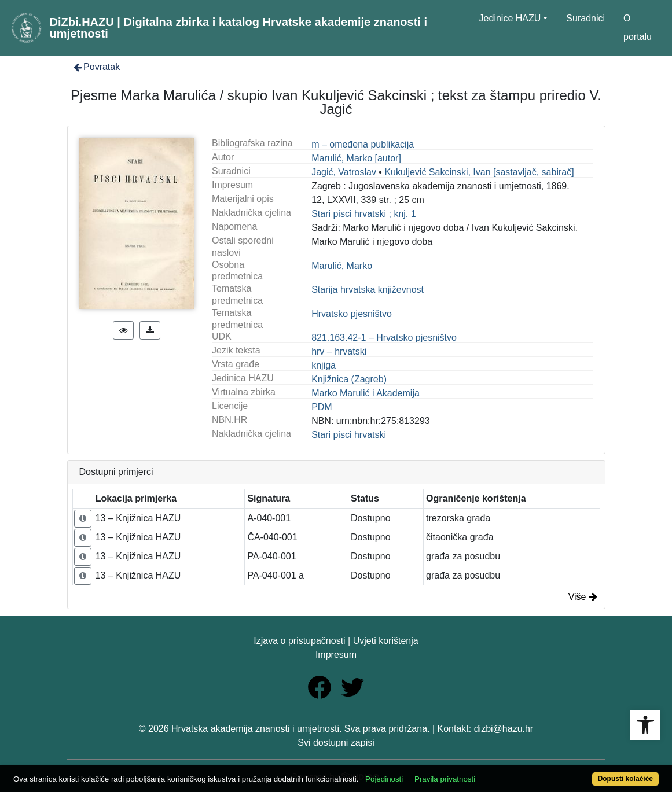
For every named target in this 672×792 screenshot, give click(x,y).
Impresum (336, 655)
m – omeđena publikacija (363, 144)
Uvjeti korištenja (386, 641)
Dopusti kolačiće (625, 779)
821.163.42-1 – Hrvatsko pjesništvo (384, 338)
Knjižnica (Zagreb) (349, 379)
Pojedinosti (384, 779)
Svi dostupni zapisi (336, 743)
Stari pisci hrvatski (349, 435)
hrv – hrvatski (339, 351)
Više (583, 597)
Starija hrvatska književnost (368, 290)
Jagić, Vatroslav (344, 172)
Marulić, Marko (342, 266)
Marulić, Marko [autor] (356, 158)
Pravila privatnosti (445, 779)
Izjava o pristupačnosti (299, 641)
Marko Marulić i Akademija (366, 393)
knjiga (324, 365)
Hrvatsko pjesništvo (352, 314)
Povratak (96, 67)
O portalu (638, 27)
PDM (322, 407)
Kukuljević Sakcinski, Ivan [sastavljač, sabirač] (479, 172)
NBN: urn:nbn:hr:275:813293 (371, 421)
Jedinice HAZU (510, 18)
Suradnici (585, 18)
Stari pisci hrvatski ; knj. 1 (364, 214)
